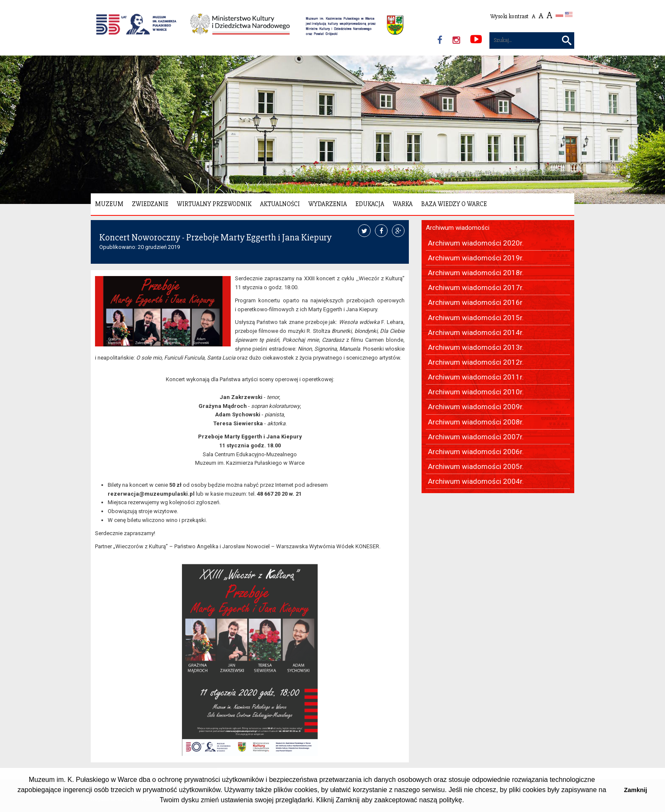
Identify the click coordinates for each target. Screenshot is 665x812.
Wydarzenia (328, 204)
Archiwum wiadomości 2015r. (476, 318)
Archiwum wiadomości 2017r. (476, 287)
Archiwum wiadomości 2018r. (476, 273)
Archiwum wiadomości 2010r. (476, 392)
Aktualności (280, 204)
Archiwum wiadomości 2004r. (476, 481)
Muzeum (109, 204)
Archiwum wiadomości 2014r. (476, 332)
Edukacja (370, 204)
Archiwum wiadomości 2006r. (476, 452)
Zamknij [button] (635, 790)
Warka (403, 204)
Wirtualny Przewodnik (214, 204)
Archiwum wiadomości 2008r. (476, 422)
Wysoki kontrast (509, 16)
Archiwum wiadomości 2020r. (476, 243)
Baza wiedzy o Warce (454, 204)
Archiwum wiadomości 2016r (475, 302)
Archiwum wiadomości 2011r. (476, 377)
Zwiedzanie (150, 204)
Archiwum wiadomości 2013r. (476, 347)
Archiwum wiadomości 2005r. (476, 466)
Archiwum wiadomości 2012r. (476, 362)
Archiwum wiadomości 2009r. (476, 407)
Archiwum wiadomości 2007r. (476, 437)
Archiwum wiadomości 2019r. (476, 258)
